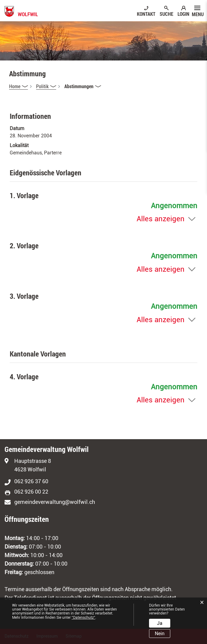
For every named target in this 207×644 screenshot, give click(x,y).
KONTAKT (146, 14)
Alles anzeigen (161, 219)
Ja (160, 623)
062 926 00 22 (31, 492)
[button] (46, 86)
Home (15, 86)
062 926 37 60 (31, 481)
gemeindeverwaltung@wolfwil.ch (55, 502)
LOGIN (183, 14)
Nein (160, 634)
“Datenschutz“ (83, 618)
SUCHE (166, 14)
